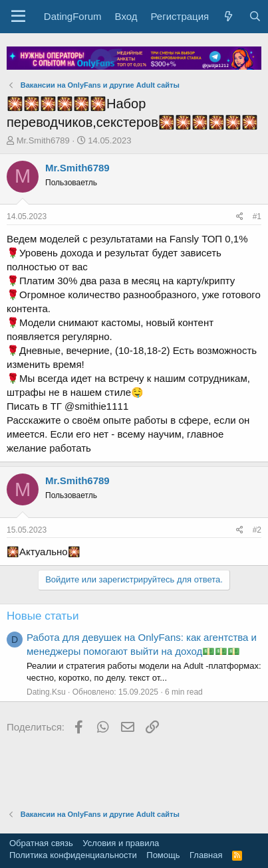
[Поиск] (254, 16)
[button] (18, 17)
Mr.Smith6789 (43, 140)
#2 (257, 530)
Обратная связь (41, 843)
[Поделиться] (240, 217)
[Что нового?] (228, 16)
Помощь (163, 855)
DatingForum (73, 16)
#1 (257, 217)
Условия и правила (121, 843)
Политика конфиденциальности (73, 855)
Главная (206, 855)
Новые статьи (43, 616)
